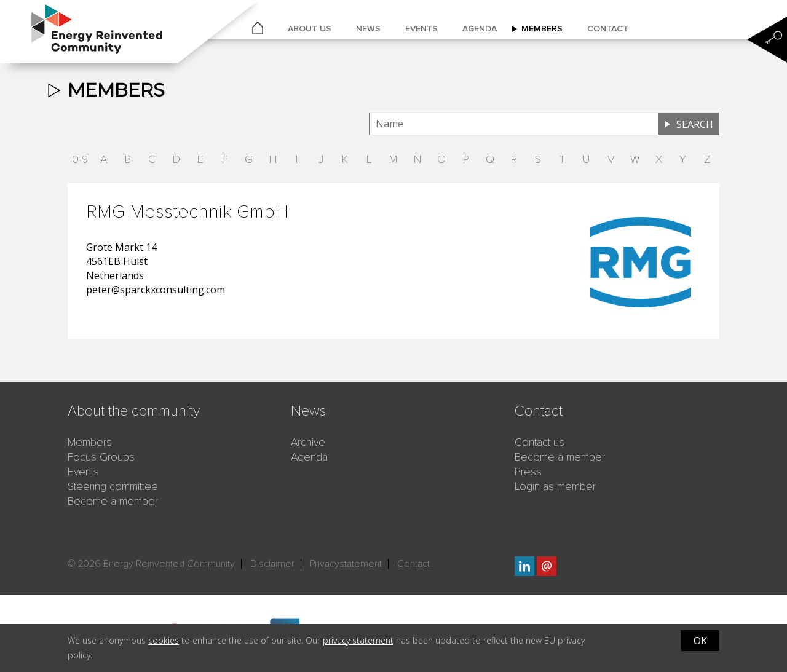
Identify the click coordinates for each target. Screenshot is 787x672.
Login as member (555, 486)
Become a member (113, 501)
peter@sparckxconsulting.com (156, 290)
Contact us (540, 442)
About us (310, 29)
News (368, 29)
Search (695, 124)
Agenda (480, 29)
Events (421, 29)
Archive (308, 442)
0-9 (80, 159)
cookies (164, 640)
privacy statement (358, 640)
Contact (608, 29)
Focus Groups (101, 457)
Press (528, 472)
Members (542, 29)
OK (700, 641)
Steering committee (113, 486)
